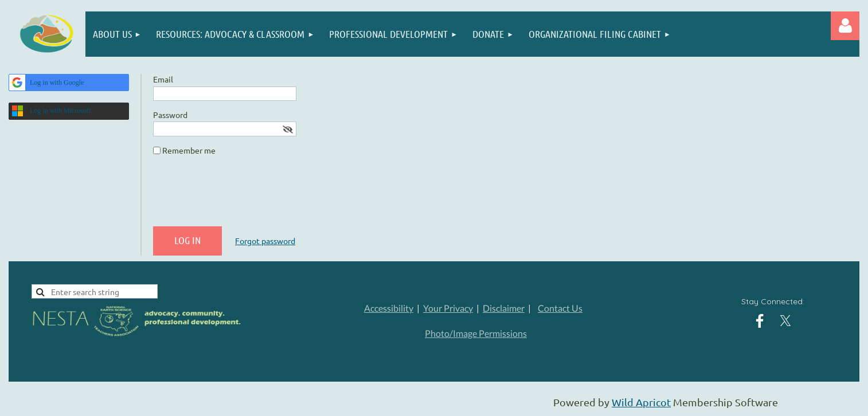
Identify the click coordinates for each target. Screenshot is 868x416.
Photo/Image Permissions (476, 333)
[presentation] (240, 195)
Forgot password (265, 241)
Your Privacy (448, 308)
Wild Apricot (641, 402)
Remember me (189, 150)
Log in (845, 26)
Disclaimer (504, 308)
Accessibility (389, 308)
